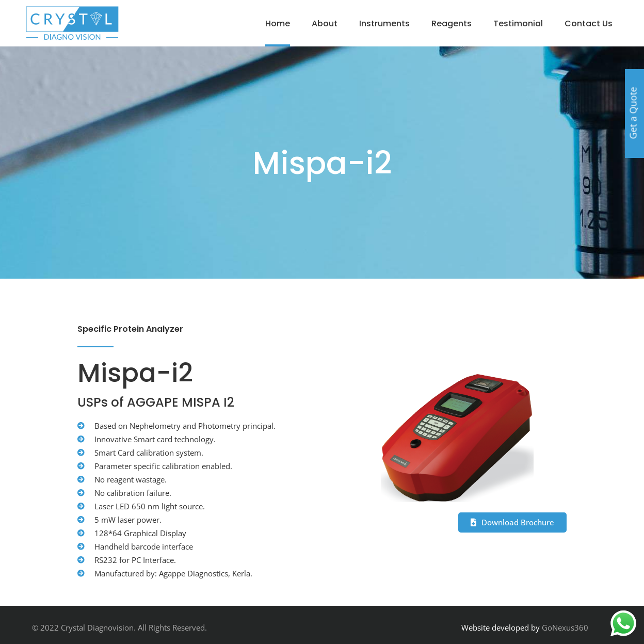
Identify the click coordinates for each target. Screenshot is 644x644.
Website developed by (501, 627)
